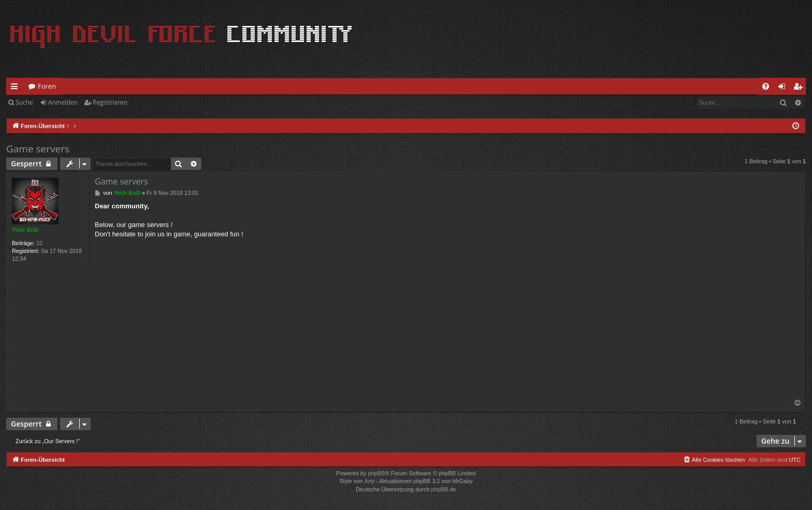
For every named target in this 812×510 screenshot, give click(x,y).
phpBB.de (444, 489)
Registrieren (110, 102)
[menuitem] (766, 86)
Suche (24, 102)
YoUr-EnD (25, 230)
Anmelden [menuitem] (785, 88)
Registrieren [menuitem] (800, 88)
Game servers (38, 149)
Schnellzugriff (16, 88)
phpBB (376, 473)
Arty (370, 481)
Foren (47, 86)
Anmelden (63, 102)
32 (39, 243)
